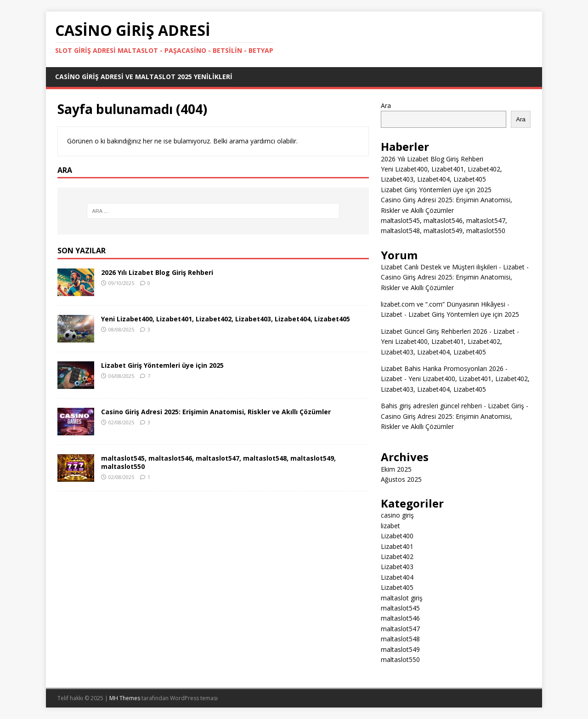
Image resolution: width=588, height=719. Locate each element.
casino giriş (397, 515)
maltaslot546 (400, 618)
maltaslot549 (400, 649)
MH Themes (125, 698)
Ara (386, 106)
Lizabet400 (397, 536)
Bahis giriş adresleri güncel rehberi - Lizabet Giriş (452, 406)
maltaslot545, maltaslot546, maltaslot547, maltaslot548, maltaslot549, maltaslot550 (218, 462)
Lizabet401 (397, 546)
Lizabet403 (397, 567)
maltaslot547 (400, 629)
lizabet (390, 526)
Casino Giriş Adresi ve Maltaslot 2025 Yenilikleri (144, 77)
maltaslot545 (400, 608)
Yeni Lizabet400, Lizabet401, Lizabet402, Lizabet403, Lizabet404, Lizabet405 (226, 319)
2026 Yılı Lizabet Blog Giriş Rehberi (157, 272)
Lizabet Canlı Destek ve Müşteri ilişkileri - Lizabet (453, 267)
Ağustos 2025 (401, 479)
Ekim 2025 (396, 469)
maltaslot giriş (402, 598)
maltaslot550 (400, 659)
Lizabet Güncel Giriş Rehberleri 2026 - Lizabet (448, 331)
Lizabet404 (397, 577)
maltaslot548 (400, 639)
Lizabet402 (397, 556)
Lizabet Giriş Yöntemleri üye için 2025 (162, 365)
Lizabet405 (397, 587)
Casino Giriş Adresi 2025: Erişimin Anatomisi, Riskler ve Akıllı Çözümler (216, 412)
